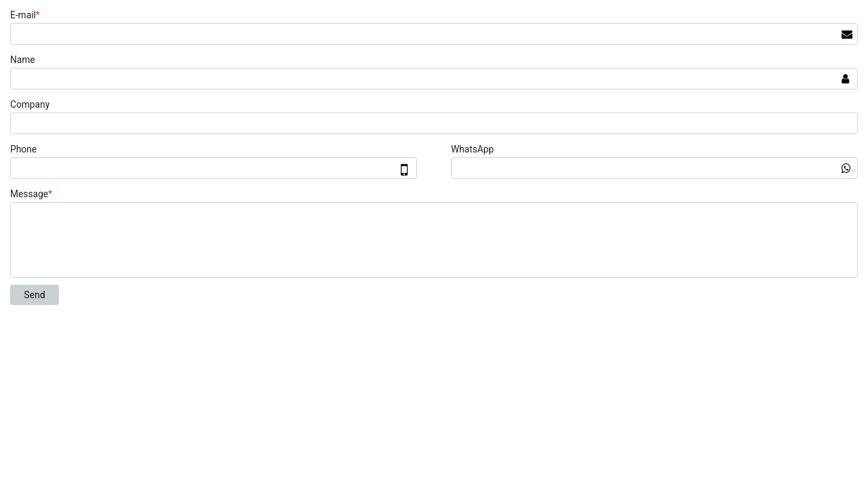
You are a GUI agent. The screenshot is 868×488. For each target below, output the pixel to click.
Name (23, 60)
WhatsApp (472, 149)
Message (33, 194)
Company (30, 104)
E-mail (27, 15)
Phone (23, 149)
